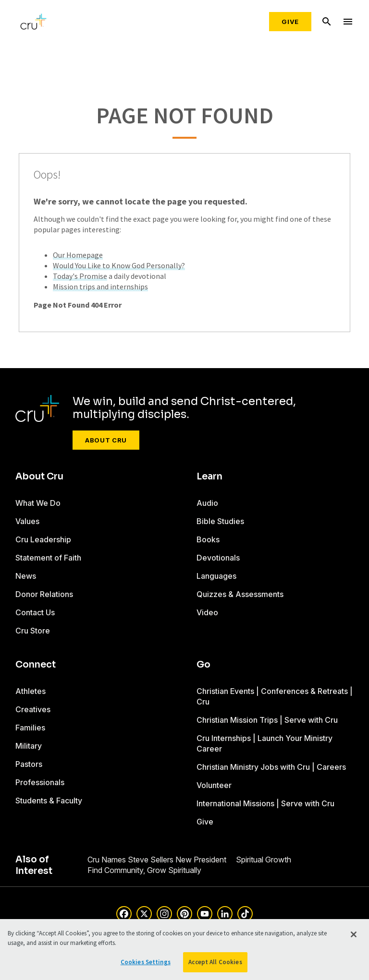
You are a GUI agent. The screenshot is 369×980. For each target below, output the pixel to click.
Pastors (29, 764)
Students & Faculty (49, 801)
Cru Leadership (43, 539)
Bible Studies (220, 521)
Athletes (31, 691)
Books (208, 539)
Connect (36, 665)
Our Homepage (78, 255)
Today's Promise (80, 276)
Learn (209, 477)
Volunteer (214, 785)
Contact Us (35, 612)
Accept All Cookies (215, 962)
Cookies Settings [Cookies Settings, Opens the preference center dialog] (146, 962)
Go (203, 665)
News (26, 576)
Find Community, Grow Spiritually (144, 870)
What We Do (38, 503)
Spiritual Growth (264, 860)
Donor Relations (44, 594)
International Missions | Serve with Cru (265, 803)
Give (290, 22)
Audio (207, 503)
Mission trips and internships (100, 287)
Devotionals (218, 558)
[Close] (354, 934)
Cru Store (33, 631)
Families (30, 728)
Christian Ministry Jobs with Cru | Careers (271, 767)
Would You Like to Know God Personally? (119, 265)
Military (29, 746)
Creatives (33, 709)
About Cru (106, 440)
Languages (216, 576)
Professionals (40, 782)
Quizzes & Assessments (240, 594)
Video (207, 612)
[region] (184, 950)
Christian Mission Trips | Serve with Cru (267, 720)
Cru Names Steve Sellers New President (157, 860)
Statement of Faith (48, 558)
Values (27, 521)
